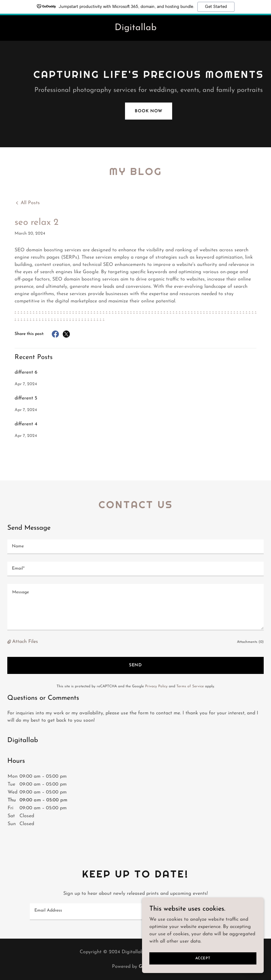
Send (136, 665)
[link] (136, 29)
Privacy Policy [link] (156, 686)
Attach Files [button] (25, 642)
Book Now (149, 111)
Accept (203, 958)
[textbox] (135, 547)
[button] (10, 642)
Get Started (216, 7)
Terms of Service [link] (190, 686)
